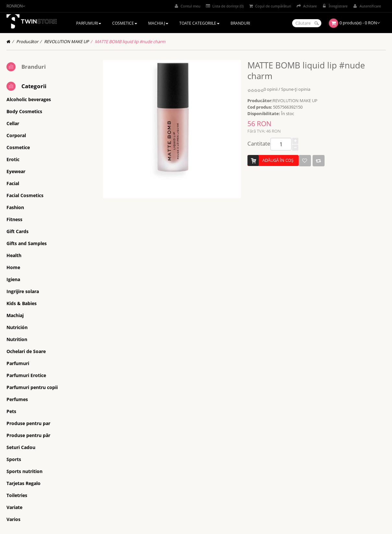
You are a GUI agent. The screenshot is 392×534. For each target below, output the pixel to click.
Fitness (14, 219)
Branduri (34, 67)
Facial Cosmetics (25, 195)
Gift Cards (18, 231)
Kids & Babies (22, 303)
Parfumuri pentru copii (32, 387)
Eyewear (16, 171)
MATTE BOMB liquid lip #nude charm (130, 42)
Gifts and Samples (27, 243)
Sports (14, 459)
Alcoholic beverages (29, 99)
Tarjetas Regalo (24, 483)
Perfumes (17, 399)
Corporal (16, 135)
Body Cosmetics (24, 111)
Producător (27, 42)
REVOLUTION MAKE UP (66, 42)
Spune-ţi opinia (296, 89)
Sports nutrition (24, 471)
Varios (13, 519)
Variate (14, 507)
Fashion (15, 207)
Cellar (13, 123)
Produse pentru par (28, 423)
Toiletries (17, 495)
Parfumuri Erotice (26, 375)
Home (13, 267)
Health (14, 255)
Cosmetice (18, 147)
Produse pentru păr (28, 435)
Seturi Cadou (21, 447)
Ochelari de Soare (26, 351)
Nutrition (17, 339)
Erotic (13, 159)
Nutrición (17, 327)
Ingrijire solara (23, 291)
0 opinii (271, 89)
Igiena (13, 279)
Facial (13, 183)
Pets (11, 411)
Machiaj (15, 315)
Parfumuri (18, 363)
